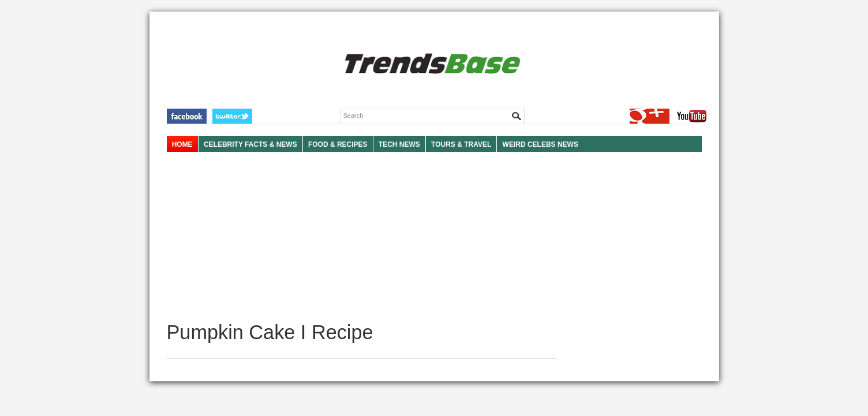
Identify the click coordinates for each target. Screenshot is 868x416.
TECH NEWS (399, 144)
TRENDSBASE (431, 64)
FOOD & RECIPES (338, 144)
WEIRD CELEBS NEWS (540, 144)
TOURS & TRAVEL (461, 144)
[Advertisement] (362, 237)
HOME (182, 144)
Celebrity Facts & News (250, 144)
